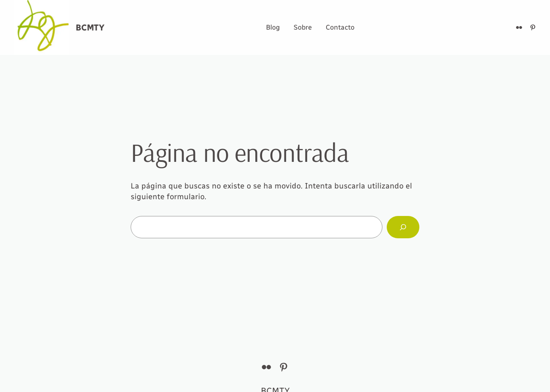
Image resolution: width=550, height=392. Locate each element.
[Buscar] (403, 227)
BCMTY (90, 27)
